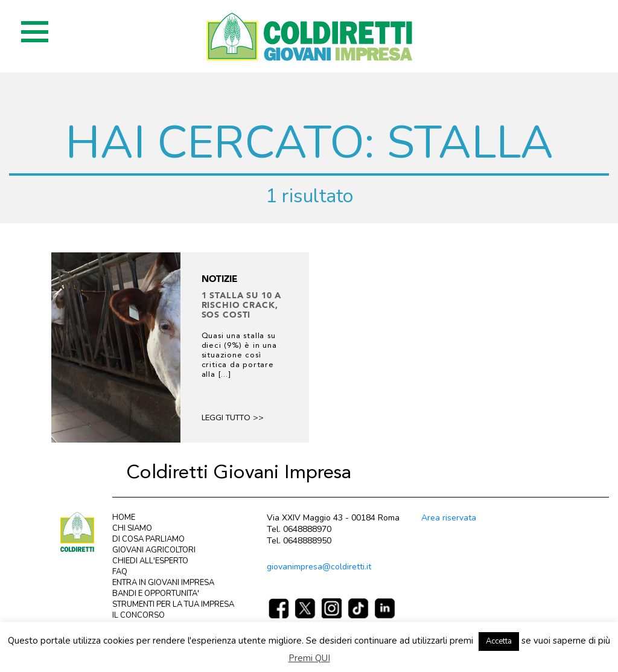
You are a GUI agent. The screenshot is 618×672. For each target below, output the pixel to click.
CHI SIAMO (132, 528)
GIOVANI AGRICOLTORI (154, 550)
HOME (124, 517)
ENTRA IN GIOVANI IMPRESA (163, 583)
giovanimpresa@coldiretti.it (319, 567)
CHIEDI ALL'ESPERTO (150, 561)
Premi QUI (309, 658)
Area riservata (449, 518)
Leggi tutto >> (233, 418)
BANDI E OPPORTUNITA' (156, 594)
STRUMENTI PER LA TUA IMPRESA (173, 604)
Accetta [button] (499, 641)
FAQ (120, 572)
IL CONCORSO (139, 615)
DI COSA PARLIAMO (148, 539)
